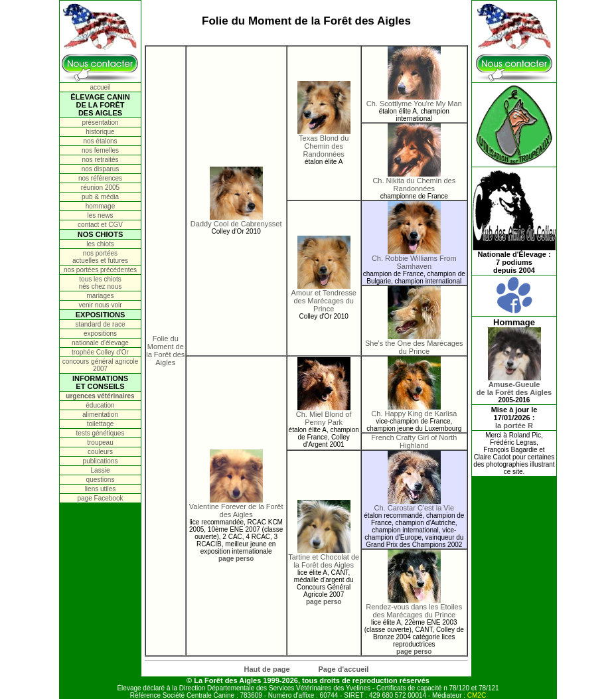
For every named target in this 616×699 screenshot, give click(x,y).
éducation (100, 405)
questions (101, 480)
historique (100, 132)
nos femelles (100, 150)
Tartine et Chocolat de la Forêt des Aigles (324, 558)
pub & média (100, 197)
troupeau (100, 442)
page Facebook (101, 498)
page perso (236, 559)
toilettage (101, 424)
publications (101, 461)
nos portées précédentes (100, 270)
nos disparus (101, 169)
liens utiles (101, 489)
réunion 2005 (100, 188)
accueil (100, 87)
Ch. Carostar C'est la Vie (415, 505)
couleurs (100, 452)
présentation (100, 122)
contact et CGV (100, 225)
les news (101, 215)
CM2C (477, 695)
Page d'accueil (343, 669)
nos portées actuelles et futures (100, 257)
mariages (100, 296)
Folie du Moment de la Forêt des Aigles (165, 350)
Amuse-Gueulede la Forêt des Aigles (514, 385)
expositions (100, 334)
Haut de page (267, 669)
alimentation (100, 415)
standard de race (100, 324)
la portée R (514, 426)
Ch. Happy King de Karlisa (414, 410)
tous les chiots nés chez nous (101, 283)
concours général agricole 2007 (101, 365)
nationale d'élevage (100, 343)
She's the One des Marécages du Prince (414, 344)
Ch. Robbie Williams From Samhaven (414, 259)
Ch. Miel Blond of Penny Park (324, 415)
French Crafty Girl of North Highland (414, 441)
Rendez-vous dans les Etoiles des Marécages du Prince (414, 607)
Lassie (101, 470)
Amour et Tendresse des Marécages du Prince (324, 297)
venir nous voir (100, 305)
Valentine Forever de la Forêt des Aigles (236, 507)
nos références (100, 178)
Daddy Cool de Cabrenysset (236, 220)
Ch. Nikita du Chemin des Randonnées (414, 181)
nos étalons (100, 141)
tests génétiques (101, 433)
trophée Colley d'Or (100, 352)
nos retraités (100, 160)
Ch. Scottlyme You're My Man (414, 100)
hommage (100, 206)
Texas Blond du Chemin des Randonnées (324, 143)
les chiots (100, 244)
